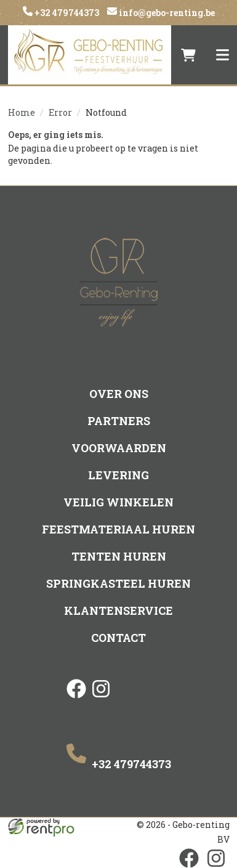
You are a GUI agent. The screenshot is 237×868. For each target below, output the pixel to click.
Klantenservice (118, 610)
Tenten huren (119, 556)
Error (60, 112)
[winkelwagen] (188, 55)
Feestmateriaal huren (118, 529)
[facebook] (76, 699)
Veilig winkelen (118, 502)
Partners (119, 421)
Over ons (119, 394)
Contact (118, 638)
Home (22, 112)
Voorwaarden (119, 448)
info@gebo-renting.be (166, 13)
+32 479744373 (66, 13)
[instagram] (101, 699)
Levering (118, 475)
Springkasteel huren (118, 583)
